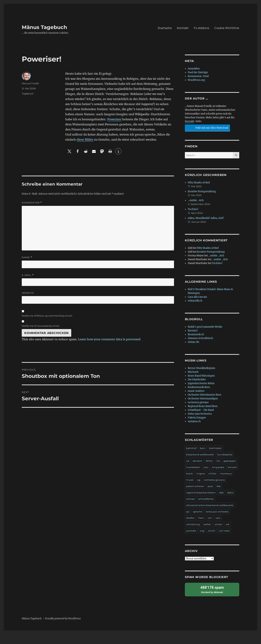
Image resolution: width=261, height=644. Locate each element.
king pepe (218, 467)
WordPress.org (196, 80)
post (210, 486)
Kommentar (32, 203)
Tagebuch (28, 94)
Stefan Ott (193, 342)
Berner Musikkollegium (201, 368)
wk (228, 524)
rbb (218, 486)
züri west (224, 531)
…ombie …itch (196, 200)
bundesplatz (225, 454)
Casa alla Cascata (197, 297)
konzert (232, 467)
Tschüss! (193, 209)
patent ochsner (195, 486)
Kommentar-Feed (198, 76)
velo (218, 518)
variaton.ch (194, 421)
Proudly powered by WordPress (63, 618)
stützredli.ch (195, 301)
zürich (212, 531)
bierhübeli (215, 448)
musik (190, 480)
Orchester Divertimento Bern (205, 395)
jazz (206, 467)
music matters (196, 391)
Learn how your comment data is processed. (109, 339)
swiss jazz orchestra (217, 512)
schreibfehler (206, 499)
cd (188, 461)
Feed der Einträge (198, 72)
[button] (69, 151)
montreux (226, 473)
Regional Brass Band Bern (203, 406)
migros (201, 473)
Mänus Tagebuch (44, 27)
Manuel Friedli (30, 83)
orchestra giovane (198, 402)
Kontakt (183, 28)
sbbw (230, 493)
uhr (210, 518)
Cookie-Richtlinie (227, 28)
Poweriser (114, 119)
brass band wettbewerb (200, 454)
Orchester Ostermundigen (203, 399)
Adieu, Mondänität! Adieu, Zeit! (206, 218)
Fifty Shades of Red (199, 183)
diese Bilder (85, 140)
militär (212, 473)
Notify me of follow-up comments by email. (47, 316)
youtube (191, 531)
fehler (209, 461)
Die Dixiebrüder (197, 380)
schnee (190, 499)
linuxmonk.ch (196, 334)
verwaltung (193, 524)
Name (27, 257)
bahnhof (191, 448)
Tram (201, 518)
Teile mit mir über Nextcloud (207, 127)
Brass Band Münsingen (201, 376)
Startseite (165, 28)
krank (189, 473)
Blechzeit (193, 372)
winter (218, 524)
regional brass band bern (201, 493)
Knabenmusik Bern (199, 387)
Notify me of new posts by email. (41, 326)
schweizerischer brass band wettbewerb (210, 505)
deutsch (197, 461)
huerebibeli (193, 467)
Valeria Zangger (197, 418)
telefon (190, 518)
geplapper (230, 461)
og (199, 480)
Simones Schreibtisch (200, 338)
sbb (221, 493)
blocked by (212, 589)
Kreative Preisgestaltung (202, 191)
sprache (198, 512)
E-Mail (28, 275)
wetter (207, 524)
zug (202, 531)
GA (218, 461)
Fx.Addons (201, 28)
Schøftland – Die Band (201, 410)
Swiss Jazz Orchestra (200, 414)
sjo (188, 512)
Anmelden (194, 69)
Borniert (193, 331)
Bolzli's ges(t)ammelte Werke (205, 327)
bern (203, 448)
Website (28, 293)
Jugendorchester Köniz (201, 383)
